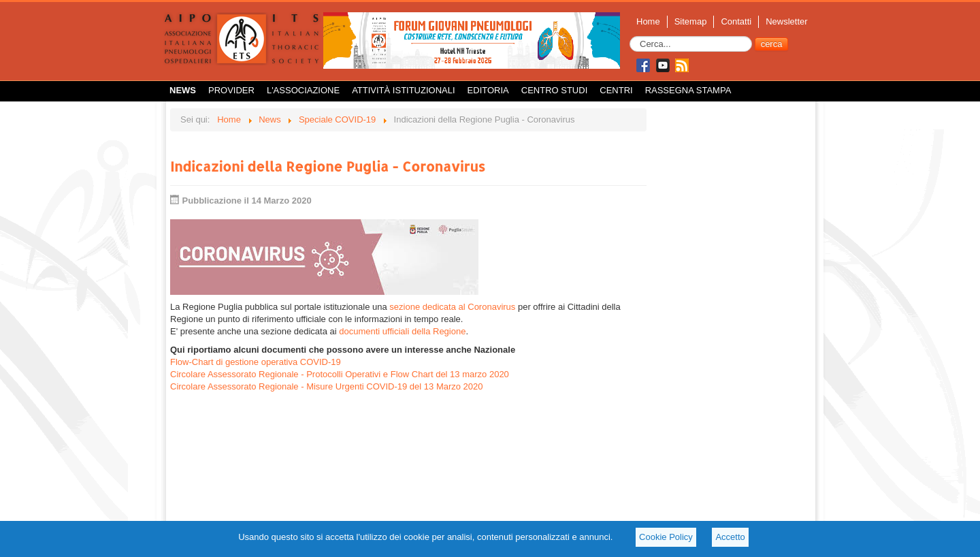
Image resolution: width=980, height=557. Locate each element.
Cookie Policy (666, 537)
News (183, 90)
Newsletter (786, 21)
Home (648, 21)
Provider (231, 90)
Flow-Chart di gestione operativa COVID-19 (256, 362)
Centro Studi (555, 90)
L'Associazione (303, 90)
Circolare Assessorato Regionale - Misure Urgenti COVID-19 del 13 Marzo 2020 (327, 386)
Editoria (488, 90)
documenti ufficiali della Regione (402, 331)
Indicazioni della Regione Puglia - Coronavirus (328, 166)
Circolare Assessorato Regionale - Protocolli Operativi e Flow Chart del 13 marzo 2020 (340, 374)
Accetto (730, 537)
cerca (772, 44)
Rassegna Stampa (688, 90)
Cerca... (630, 36)
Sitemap (691, 21)
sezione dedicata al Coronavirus (452, 307)
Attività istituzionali (403, 90)
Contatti (736, 21)
